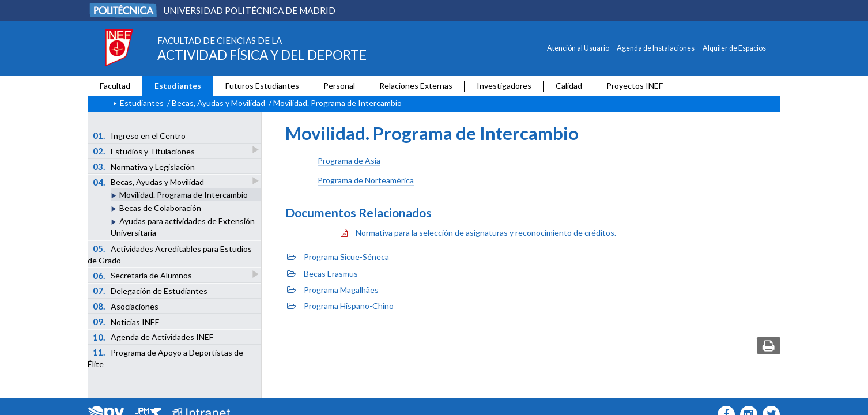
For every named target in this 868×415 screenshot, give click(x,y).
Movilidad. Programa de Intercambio (184, 195)
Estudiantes (178, 86)
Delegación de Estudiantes (150, 290)
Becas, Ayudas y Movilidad (218, 103)
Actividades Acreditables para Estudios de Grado (170, 254)
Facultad (115, 86)
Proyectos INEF (635, 86)
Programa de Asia (349, 161)
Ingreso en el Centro (139, 135)
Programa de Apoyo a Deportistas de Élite (165, 358)
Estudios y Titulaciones (145, 151)
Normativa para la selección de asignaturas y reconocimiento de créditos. (478, 233)
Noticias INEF (126, 322)
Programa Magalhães (333, 290)
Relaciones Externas (416, 86)
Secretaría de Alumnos (143, 275)
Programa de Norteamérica (366, 180)
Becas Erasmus (322, 273)
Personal (339, 86)
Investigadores (504, 86)
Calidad (569, 86)
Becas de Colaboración (160, 208)
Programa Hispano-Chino (340, 306)
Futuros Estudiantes (262, 86)
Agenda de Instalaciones (656, 48)
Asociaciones (126, 306)
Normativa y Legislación (144, 167)
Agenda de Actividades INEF (153, 337)
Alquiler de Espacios (734, 48)
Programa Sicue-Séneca (338, 257)
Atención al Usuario (578, 48)
